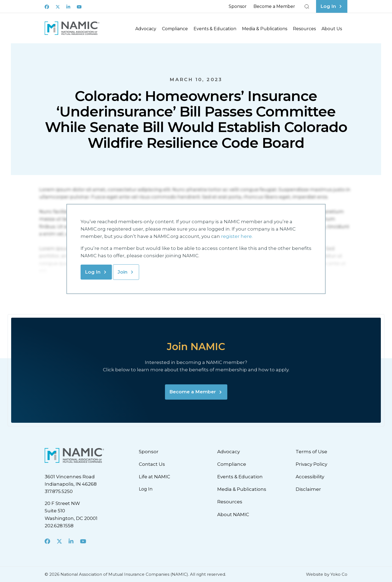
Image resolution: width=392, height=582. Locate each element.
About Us (332, 29)
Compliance (175, 29)
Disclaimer (308, 489)
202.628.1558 (59, 526)
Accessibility (310, 477)
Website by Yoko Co (327, 574)
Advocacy (146, 29)
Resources (304, 29)
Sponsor (238, 6)
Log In (93, 272)
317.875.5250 (59, 491)
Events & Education (215, 29)
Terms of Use (311, 452)
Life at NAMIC (154, 477)
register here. (237, 236)
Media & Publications (265, 29)
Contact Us (152, 464)
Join (122, 272)
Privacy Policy (311, 464)
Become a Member (274, 6)
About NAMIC (233, 514)
